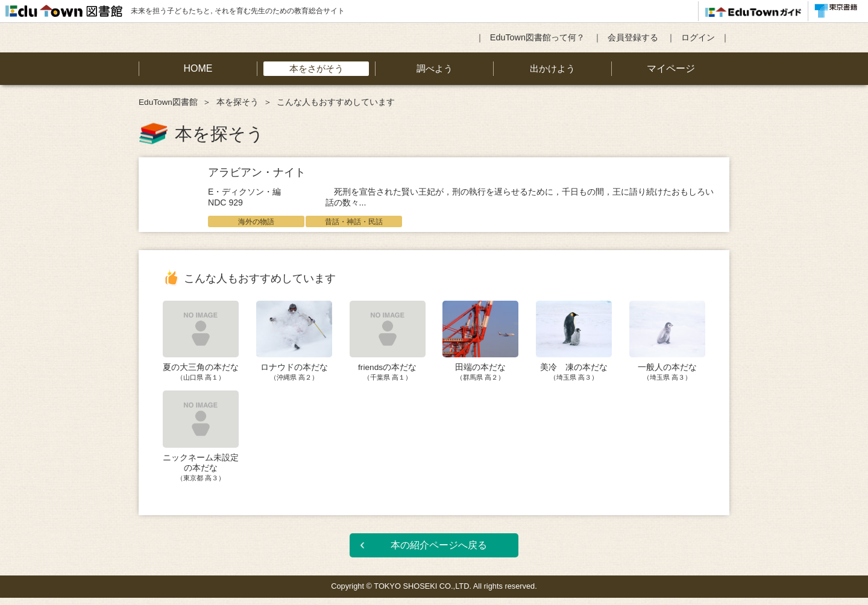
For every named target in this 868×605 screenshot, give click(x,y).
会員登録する (633, 37)
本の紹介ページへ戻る (439, 552)
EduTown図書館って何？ (537, 37)
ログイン (698, 37)
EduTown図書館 (168, 102)
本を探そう (237, 102)
